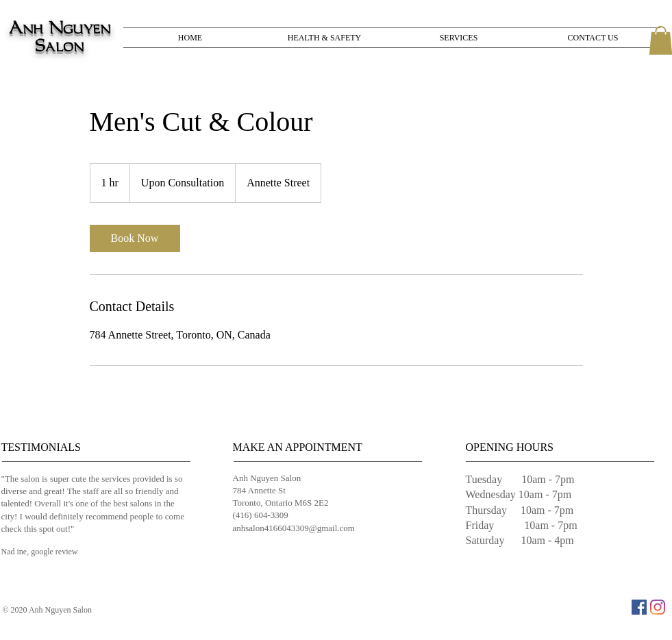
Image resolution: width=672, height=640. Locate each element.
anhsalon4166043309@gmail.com (294, 528)
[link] (135, 238)
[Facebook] (639, 607)
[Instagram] (658, 607)
